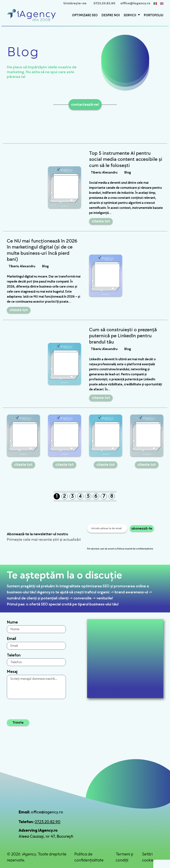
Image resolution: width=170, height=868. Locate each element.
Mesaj (12, 672)
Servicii (130, 15)
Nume (12, 622)
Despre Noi (111, 15)
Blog (128, 172)
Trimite (18, 722)
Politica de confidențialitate (89, 857)
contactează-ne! (85, 104)
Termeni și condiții (124, 857)
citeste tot (101, 221)
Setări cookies (149, 857)
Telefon (14, 655)
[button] (138, 15)
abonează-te (142, 528)
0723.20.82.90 (104, 3)
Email (11, 639)
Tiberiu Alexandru (104, 172)
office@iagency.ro (135, 3)
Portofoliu (154, 15)
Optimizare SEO (85, 15)
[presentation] (112, 540)
